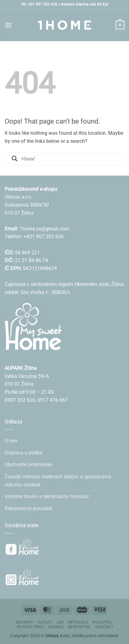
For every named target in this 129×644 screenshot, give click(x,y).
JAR (60, 622)
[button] (8, 25)
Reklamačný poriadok (28, 508)
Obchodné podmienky (29, 464)
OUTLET (45, 622)
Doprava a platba (24, 453)
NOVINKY (25, 622)
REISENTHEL (80, 627)
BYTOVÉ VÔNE (30, 627)
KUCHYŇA (102, 622)
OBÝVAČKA (78, 622)
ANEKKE (56, 627)
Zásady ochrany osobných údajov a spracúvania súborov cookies (58, 481)
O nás (11, 441)
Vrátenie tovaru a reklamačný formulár (47, 496)
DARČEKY (104, 627)
